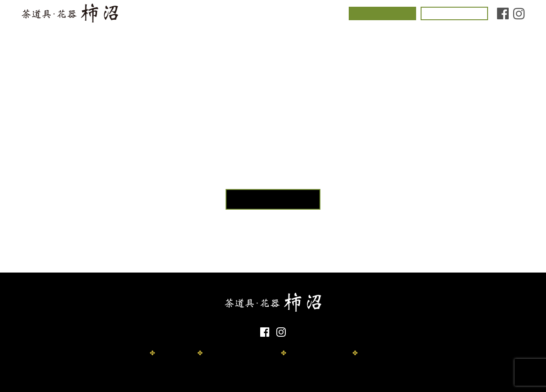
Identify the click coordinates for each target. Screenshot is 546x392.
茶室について (209, 15)
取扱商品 (252, 15)
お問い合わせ (454, 14)
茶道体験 (382, 14)
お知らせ (326, 15)
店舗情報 (289, 15)
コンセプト (164, 15)
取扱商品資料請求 (313, 353)
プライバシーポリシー (235, 353)
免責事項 (170, 353)
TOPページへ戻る (273, 199)
